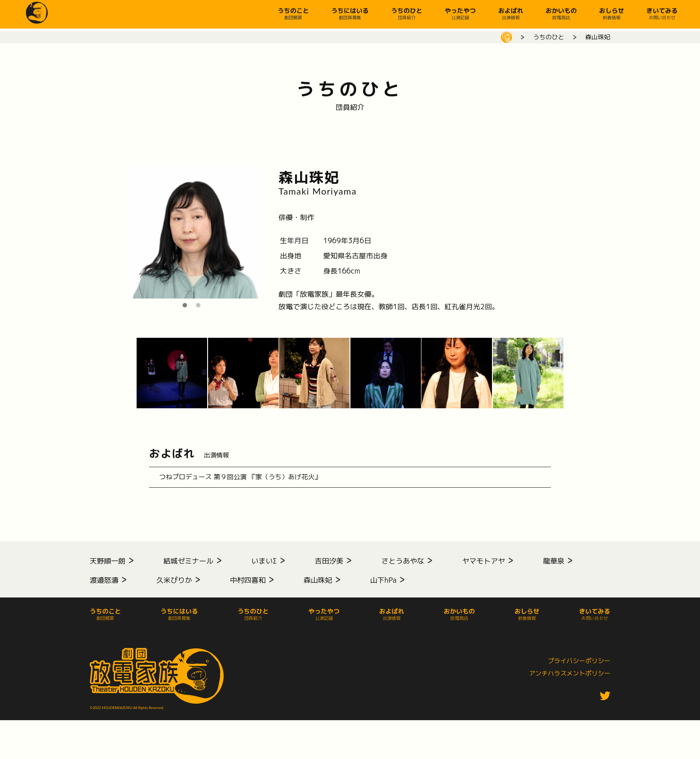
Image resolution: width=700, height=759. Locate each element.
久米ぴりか (174, 585)
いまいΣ (264, 566)
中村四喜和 (248, 585)
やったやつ (460, 13)
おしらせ (612, 13)
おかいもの (561, 13)
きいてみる (662, 13)
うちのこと (293, 13)
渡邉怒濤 (104, 585)
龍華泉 (554, 566)
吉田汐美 (329, 566)
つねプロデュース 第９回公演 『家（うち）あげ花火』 (255, 480)
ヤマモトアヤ (483, 566)
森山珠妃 (318, 585)
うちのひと (407, 13)
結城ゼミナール (188, 566)
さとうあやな (403, 566)
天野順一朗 (108, 566)
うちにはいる (350, 13)
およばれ (511, 13)
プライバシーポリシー (579, 666)
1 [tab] (187, 305)
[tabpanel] (194, 232)
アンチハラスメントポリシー (570, 678)
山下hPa (383, 585)
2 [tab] (200, 305)
